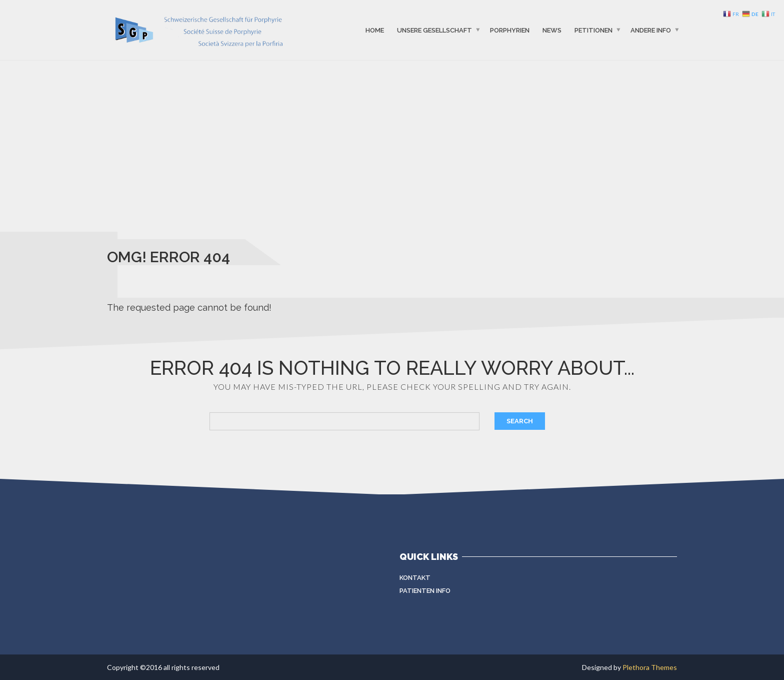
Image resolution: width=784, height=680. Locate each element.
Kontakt (415, 578)
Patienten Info (425, 591)
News (552, 30)
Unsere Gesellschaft (434, 30)
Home (375, 30)
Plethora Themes (650, 667)
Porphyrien (510, 30)
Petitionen (593, 30)
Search (520, 421)
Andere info (651, 30)
